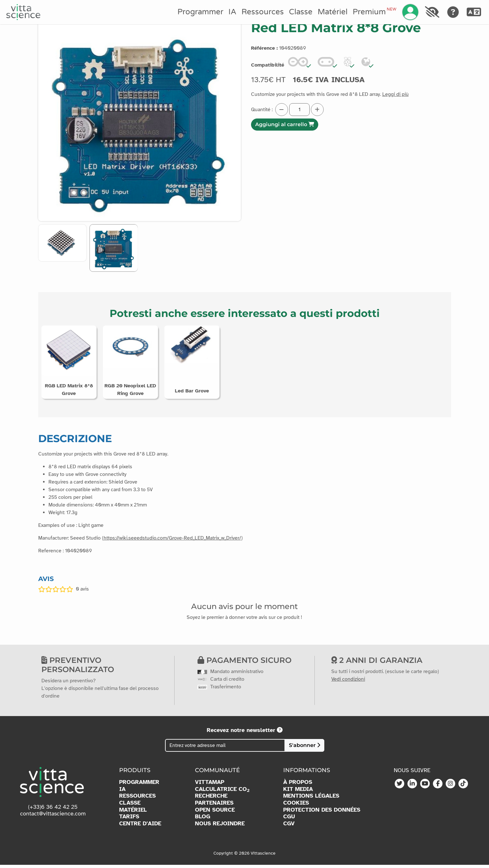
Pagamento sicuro (244, 663)
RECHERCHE (211, 799)
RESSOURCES (137, 799)
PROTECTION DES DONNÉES (322, 813)
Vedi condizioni (348, 682)
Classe (301, 12)
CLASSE (130, 806)
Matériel (333, 12)
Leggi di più (396, 94)
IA (232, 12)
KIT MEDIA (298, 792)
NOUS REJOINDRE (220, 826)
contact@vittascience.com (53, 817)
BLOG (203, 819)
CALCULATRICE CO (222, 792)
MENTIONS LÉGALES (311, 799)
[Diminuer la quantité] (282, 110)
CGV (289, 826)
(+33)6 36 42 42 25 (53, 810)
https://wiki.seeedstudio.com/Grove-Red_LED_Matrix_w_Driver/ (172, 541)
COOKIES (296, 806)
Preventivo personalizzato (78, 668)
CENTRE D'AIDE (140, 826)
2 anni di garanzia (377, 663)
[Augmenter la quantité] (317, 110)
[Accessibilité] (432, 12)
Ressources (263, 12)
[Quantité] (299, 110)
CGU (289, 819)
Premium (374, 12)
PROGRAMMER (139, 785)
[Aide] (453, 12)
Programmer (200, 12)
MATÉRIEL (133, 813)
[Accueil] (23, 12)
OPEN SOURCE (215, 813)
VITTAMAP (210, 785)
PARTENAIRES (214, 806)
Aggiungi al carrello (285, 124)
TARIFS (129, 819)
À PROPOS (298, 785)
